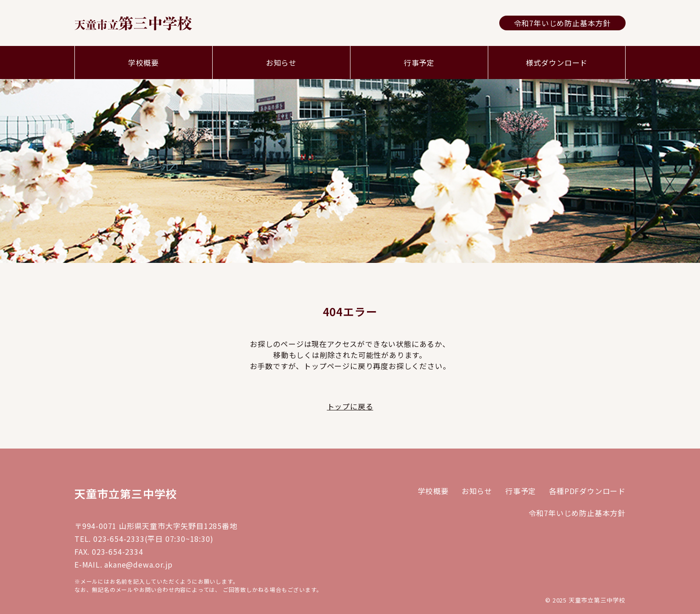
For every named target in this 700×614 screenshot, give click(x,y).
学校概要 (144, 63)
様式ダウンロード (557, 63)
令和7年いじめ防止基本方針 (562, 23)
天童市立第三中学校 (126, 493)
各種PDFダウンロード (587, 491)
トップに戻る (350, 406)
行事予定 (419, 63)
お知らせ (281, 63)
